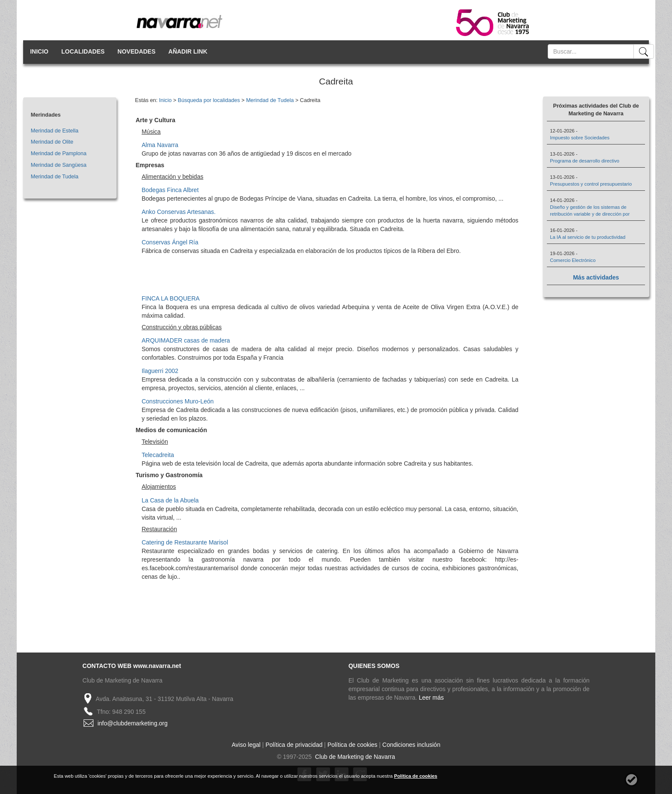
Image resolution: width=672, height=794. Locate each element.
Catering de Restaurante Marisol (185, 542)
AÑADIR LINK (188, 51)
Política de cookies (352, 745)
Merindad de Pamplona (59, 153)
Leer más (431, 698)
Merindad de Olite (52, 142)
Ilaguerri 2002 (160, 371)
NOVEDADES (136, 51)
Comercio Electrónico (573, 260)
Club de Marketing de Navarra (354, 757)
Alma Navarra (160, 145)
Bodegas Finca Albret (170, 190)
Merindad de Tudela (55, 177)
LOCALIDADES (83, 51)
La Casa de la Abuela (170, 500)
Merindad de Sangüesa (59, 165)
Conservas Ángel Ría (170, 242)
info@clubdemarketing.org (132, 723)
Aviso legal (246, 745)
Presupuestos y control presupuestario (591, 184)
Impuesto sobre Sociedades (580, 138)
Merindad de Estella (55, 131)
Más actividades (596, 277)
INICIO (39, 51)
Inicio (165, 100)
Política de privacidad (294, 745)
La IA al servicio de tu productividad (588, 237)
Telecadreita (158, 455)
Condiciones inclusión (411, 745)
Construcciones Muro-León (177, 401)
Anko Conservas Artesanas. (178, 212)
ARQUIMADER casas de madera (186, 340)
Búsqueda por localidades (209, 100)
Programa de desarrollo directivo (585, 161)
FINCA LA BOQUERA (170, 298)
